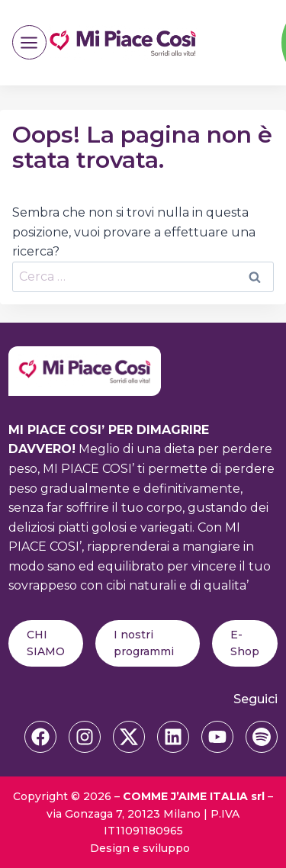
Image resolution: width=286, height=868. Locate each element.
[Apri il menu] (29, 42)
